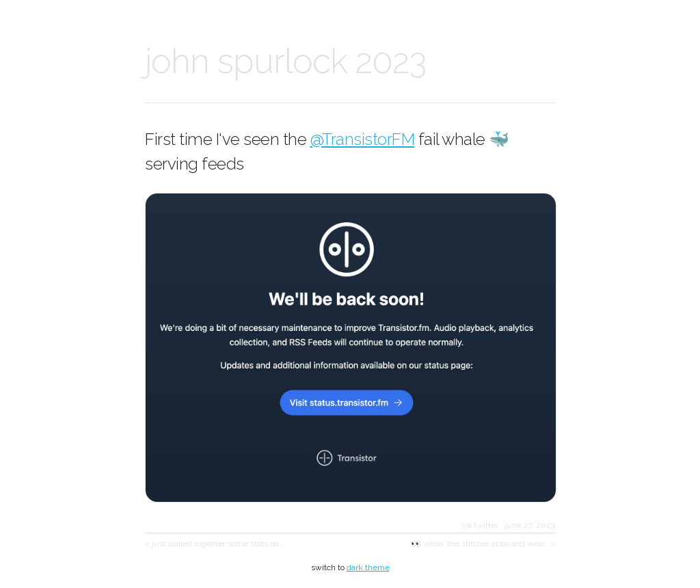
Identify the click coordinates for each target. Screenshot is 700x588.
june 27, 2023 (530, 525)
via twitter (480, 525)
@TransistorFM (363, 139)
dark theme (368, 567)
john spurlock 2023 (285, 61)
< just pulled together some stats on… (214, 544)
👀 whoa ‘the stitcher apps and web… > (483, 544)
